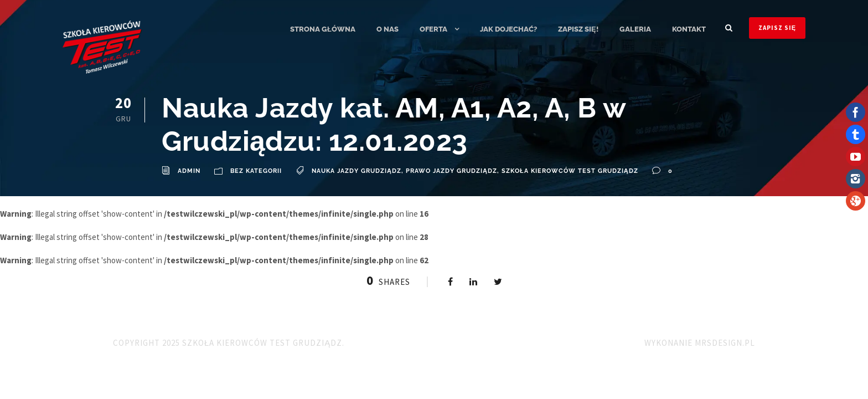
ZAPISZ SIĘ (777, 28)
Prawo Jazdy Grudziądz (451, 171)
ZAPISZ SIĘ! (578, 29)
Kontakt (689, 29)
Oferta (433, 29)
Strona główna (323, 29)
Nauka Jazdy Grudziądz (356, 171)
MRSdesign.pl (725, 343)
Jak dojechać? (508, 29)
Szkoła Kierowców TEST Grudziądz (570, 171)
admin (189, 171)
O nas (387, 29)
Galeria (635, 29)
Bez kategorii (256, 171)
